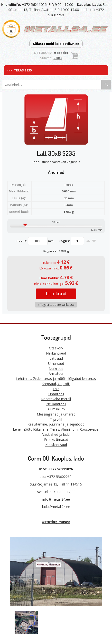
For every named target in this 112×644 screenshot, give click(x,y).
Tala (56, 389)
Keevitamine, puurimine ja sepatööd (56, 424)
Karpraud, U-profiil (56, 384)
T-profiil (56, 419)
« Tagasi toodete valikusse (56, 305)
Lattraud (56, 358)
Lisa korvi (56, 294)
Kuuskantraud (56, 445)
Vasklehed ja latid (56, 434)
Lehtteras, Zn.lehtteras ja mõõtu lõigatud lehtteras (56, 379)
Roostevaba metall (56, 399)
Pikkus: (21, 241)
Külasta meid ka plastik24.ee (56, 44)
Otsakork (56, 348)
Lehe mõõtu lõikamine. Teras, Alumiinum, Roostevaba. (56, 429)
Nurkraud (56, 369)
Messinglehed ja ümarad (56, 414)
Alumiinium (56, 409)
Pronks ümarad (56, 440)
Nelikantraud (56, 353)
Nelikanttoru (56, 404)
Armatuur (56, 373)
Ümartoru (56, 394)
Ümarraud (56, 363)
